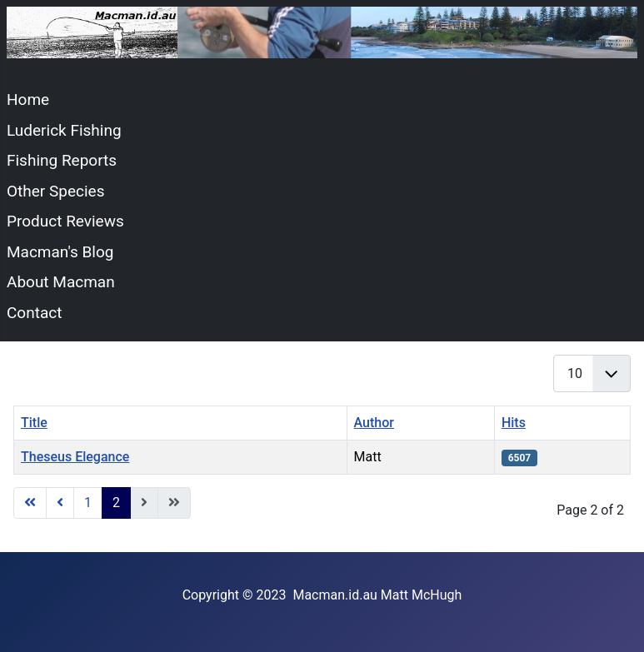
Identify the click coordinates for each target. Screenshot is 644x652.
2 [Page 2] (116, 503)
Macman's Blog (60, 252)
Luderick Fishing (64, 130)
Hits (514, 423)
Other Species (55, 191)
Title (34, 423)
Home (28, 100)
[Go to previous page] (60, 503)
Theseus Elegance (75, 457)
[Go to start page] (30, 503)
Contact (34, 313)
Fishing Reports (62, 160)
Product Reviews (65, 221)
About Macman (61, 282)
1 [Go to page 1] (88, 503)
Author (374, 423)
